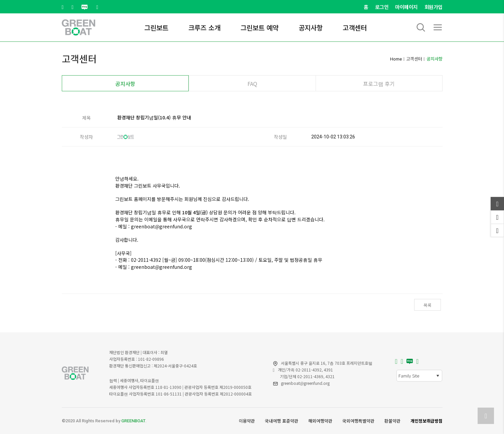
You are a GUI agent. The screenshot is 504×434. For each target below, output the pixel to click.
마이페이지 (406, 7)
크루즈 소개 (204, 28)
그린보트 (156, 28)
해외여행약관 (320, 421)
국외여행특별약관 (358, 421)
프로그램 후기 (379, 84)
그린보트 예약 (260, 28)
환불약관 (392, 421)
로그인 (382, 7)
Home (396, 59)
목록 (428, 305)
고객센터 (355, 28)
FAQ (252, 84)
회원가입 (434, 7)
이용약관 (247, 421)
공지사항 (311, 28)
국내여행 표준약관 (282, 421)
